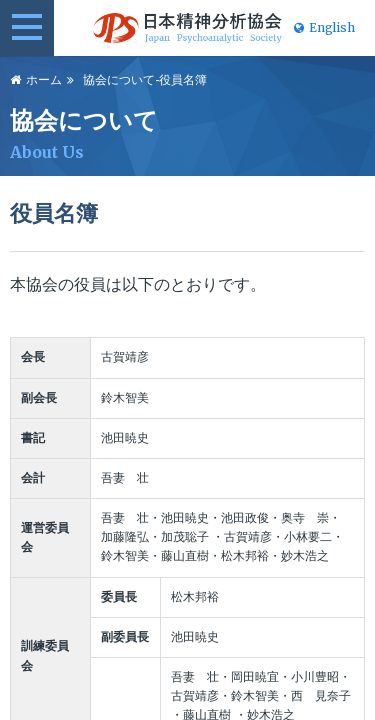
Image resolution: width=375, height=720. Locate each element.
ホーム (44, 80)
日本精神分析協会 (187, 28)
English (324, 28)
